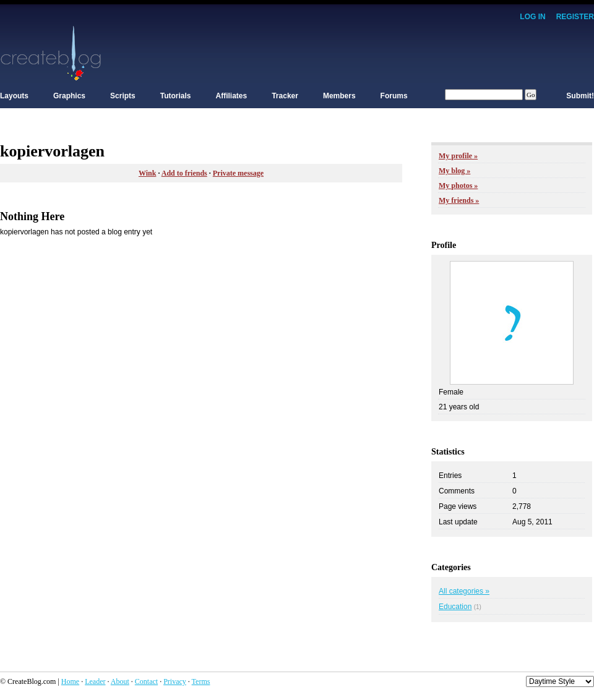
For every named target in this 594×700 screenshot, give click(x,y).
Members (339, 96)
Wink (147, 173)
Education (455, 607)
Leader (95, 681)
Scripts (123, 96)
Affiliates (232, 96)
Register (575, 17)
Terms (201, 681)
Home (70, 681)
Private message (238, 173)
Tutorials (176, 96)
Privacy (175, 681)
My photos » (458, 186)
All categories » (464, 591)
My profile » (458, 156)
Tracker (285, 96)
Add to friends (184, 173)
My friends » (459, 200)
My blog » (454, 171)
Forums (394, 96)
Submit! (580, 96)
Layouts (14, 96)
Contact (146, 681)
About (120, 681)
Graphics (69, 96)
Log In (532, 17)
